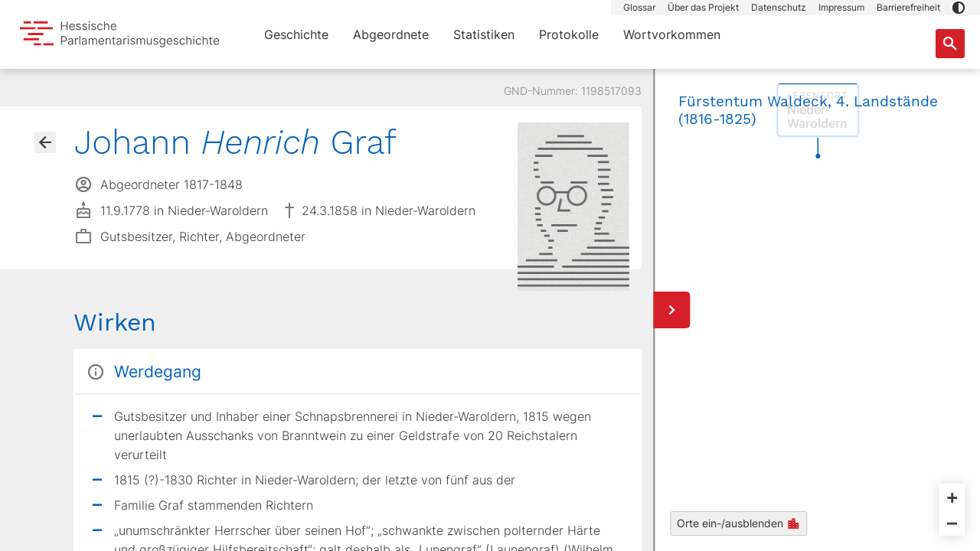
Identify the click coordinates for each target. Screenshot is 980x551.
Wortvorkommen (672, 34)
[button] (959, 8)
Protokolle (569, 34)
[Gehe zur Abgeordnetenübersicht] (45, 142)
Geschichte (296, 34)
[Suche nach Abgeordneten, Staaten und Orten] (950, 44)
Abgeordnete (391, 34)
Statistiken (484, 34)
